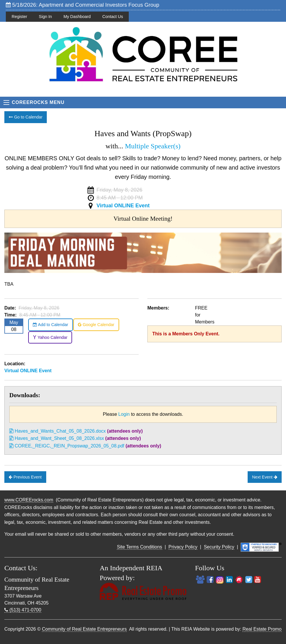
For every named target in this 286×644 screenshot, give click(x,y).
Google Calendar (96, 325)
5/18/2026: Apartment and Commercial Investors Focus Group (83, 5)
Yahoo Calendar (50, 337)
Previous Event (25, 477)
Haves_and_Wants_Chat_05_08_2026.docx (58, 431)
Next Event (264, 477)
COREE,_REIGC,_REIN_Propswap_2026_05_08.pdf (67, 446)
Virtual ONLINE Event (123, 206)
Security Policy (219, 547)
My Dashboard (77, 17)
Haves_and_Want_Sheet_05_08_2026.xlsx (57, 438)
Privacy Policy (183, 547)
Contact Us (113, 17)
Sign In (45, 17)
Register (19, 17)
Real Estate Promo (262, 629)
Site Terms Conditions (139, 547)
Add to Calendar (50, 325)
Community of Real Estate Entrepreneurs (84, 629)
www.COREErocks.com (29, 500)
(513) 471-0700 (23, 610)
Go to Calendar (26, 117)
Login (124, 414)
